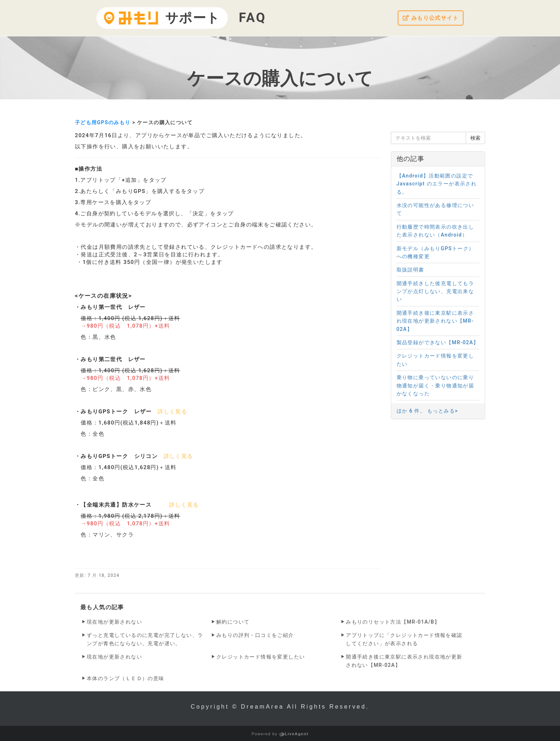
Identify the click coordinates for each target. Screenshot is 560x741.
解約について (233, 622)
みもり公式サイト (429, 18)
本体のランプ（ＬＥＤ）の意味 (126, 678)
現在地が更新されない (114, 622)
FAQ (253, 18)
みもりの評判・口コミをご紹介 (255, 635)
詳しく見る (172, 412)
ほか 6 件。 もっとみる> (427, 411)
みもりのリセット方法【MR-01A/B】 (393, 622)
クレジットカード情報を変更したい (261, 657)
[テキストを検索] (429, 138)
